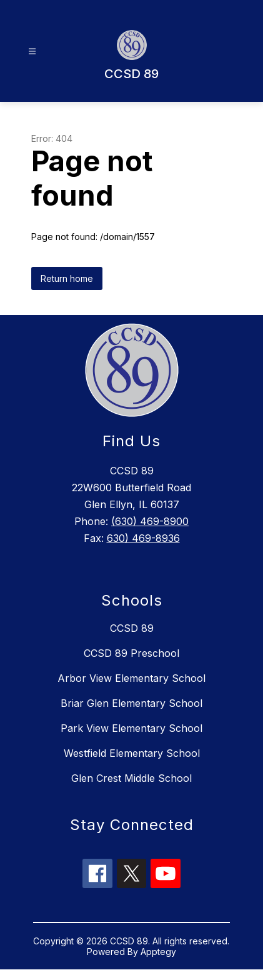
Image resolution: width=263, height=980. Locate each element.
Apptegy (158, 952)
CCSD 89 (132, 628)
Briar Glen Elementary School (131, 703)
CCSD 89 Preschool (131, 653)
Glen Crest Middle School (131, 778)
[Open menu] (32, 52)
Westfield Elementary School (132, 753)
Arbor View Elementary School (131, 678)
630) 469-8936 (143, 538)
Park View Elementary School (131, 728)
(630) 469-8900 (150, 521)
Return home (67, 278)
